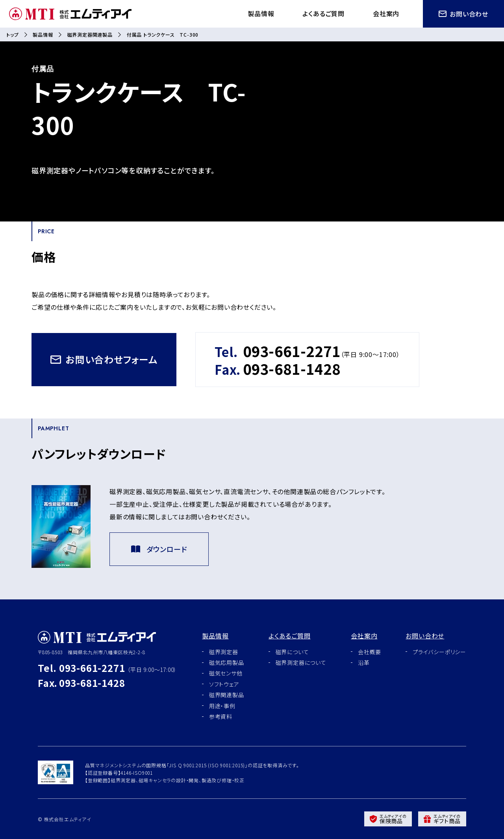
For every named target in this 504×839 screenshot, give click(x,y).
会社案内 (386, 13)
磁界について (292, 652)
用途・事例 (222, 706)
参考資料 (221, 716)
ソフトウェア (224, 684)
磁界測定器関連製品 (90, 34)
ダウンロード (159, 549)
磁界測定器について (301, 662)
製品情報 (261, 13)
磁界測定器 (224, 652)
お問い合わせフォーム (104, 359)
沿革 (364, 662)
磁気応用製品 (227, 662)
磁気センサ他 (226, 673)
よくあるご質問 (323, 13)
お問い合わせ (463, 14)
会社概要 (370, 652)
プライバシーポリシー (439, 652)
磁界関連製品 (227, 695)
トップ (12, 34)
